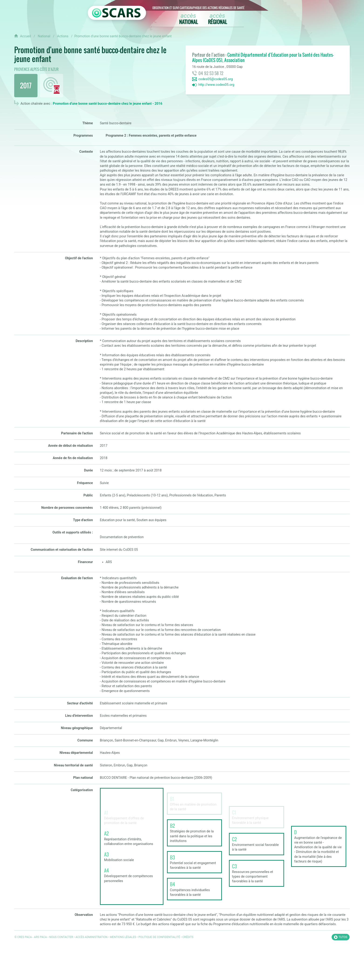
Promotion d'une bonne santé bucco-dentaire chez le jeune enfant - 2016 (108, 104)
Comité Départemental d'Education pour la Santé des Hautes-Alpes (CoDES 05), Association (263, 57)
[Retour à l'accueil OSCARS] (117, 13)
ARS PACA (41, 937)
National (44, 36)
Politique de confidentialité (159, 937)
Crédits (188, 937)
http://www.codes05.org (216, 85)
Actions (63, 36)
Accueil (26, 36)
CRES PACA (24, 937)
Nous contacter (61, 937)
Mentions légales (123, 937)
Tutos (343, 937)
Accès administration (92, 937)
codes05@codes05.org (216, 79)
